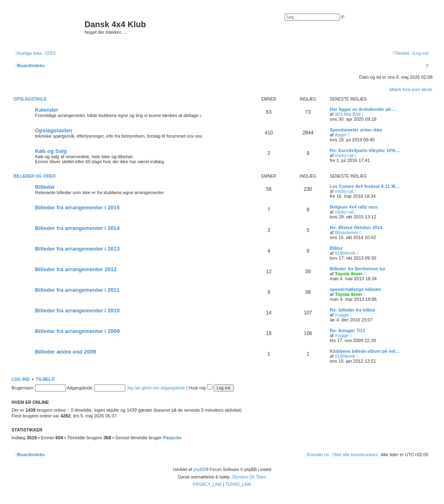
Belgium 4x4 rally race (354, 207)
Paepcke (172, 438)
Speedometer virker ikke (356, 130)
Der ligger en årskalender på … (363, 109)
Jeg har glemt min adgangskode (156, 388)
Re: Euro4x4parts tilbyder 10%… (365, 150)
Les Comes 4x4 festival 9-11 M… (365, 186)
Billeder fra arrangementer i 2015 (77, 207)
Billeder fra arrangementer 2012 (76, 269)
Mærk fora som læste (411, 89)
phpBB (200, 470)
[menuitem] (50, 53)
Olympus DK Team (249, 477)
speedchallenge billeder (356, 289)
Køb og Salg (51, 151)
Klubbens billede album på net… (365, 351)
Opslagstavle (30, 99)
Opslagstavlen (54, 130)
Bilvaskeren (347, 232)
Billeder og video (35, 176)
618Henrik (345, 253)
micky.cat (344, 155)
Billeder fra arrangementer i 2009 (77, 331)
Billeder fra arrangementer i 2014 (77, 228)
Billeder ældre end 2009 (66, 352)
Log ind (21, 379)
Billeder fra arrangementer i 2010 (77, 311)
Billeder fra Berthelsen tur (358, 269)
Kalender (47, 110)
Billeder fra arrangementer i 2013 (77, 249)
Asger (341, 135)
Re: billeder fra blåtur (353, 310)
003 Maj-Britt (348, 114)
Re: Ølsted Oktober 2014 (356, 227)
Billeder (45, 187)
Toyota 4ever (349, 274)
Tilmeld (45, 379)
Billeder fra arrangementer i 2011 (77, 290)
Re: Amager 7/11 (348, 331)
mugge (342, 315)
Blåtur (336, 248)
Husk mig (201, 388)
